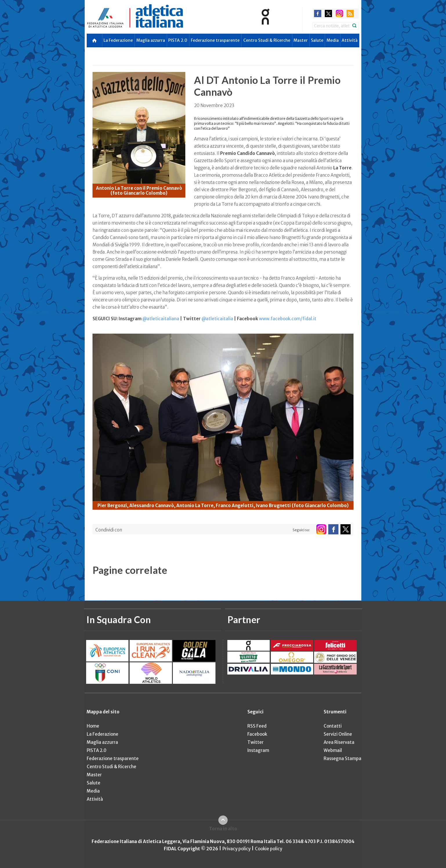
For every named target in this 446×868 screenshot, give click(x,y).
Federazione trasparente (215, 40)
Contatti (333, 726)
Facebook (257, 734)
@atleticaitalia (217, 319)
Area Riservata (339, 742)
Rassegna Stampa (342, 758)
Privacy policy (236, 849)
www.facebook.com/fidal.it (288, 319)
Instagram (258, 750)
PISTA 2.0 (178, 40)
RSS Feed (257, 726)
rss (350, 13)
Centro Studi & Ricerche (267, 40)
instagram (339, 13)
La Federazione (118, 40)
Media (333, 40)
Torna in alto (223, 829)
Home (93, 726)
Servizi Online (338, 734)
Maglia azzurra (151, 40)
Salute (317, 40)
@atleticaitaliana (161, 319)
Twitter (255, 742)
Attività (350, 40)
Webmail (333, 750)
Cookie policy (269, 849)
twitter (328, 13)
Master (301, 40)
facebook (318, 13)
